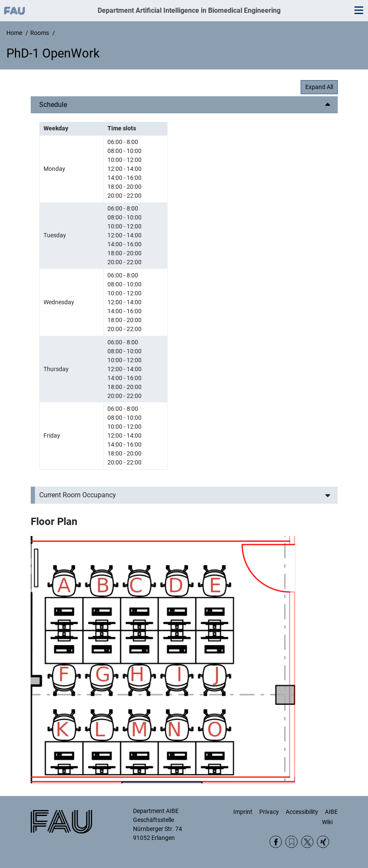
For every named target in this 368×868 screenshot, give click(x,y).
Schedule (53, 105)
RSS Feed (291, 842)
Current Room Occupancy (78, 495)
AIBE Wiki (330, 817)
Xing (323, 842)
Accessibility (302, 812)
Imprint (243, 812)
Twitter (307, 842)
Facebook (276, 842)
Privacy (269, 812)
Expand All (319, 87)
